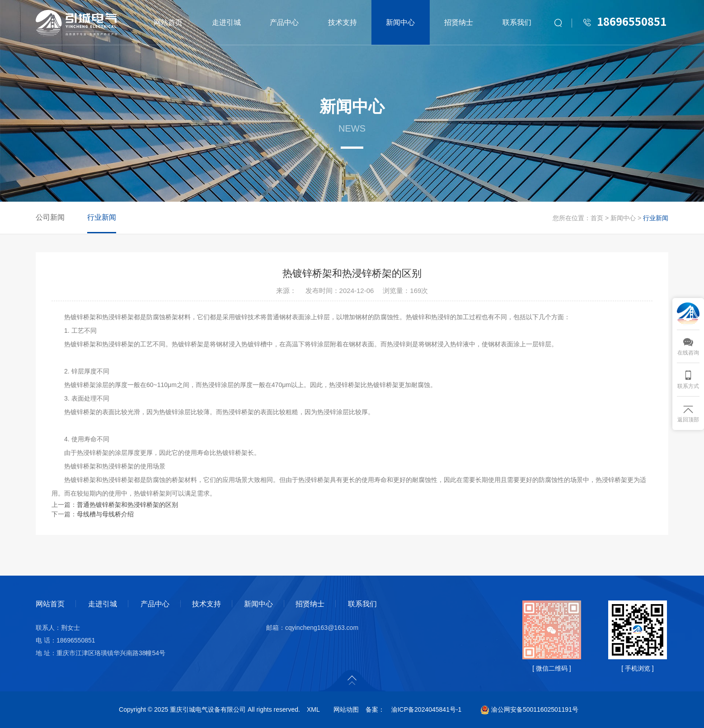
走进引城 (226, 22)
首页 (597, 218)
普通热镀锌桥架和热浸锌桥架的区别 (127, 505)
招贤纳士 (459, 22)
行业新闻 (102, 217)
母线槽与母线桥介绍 (105, 514)
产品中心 (284, 22)
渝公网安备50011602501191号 (529, 709)
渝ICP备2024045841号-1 (427, 709)
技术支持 (343, 22)
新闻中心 (400, 22)
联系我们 (517, 22)
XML (313, 709)
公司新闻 (50, 217)
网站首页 (168, 22)
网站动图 (346, 709)
